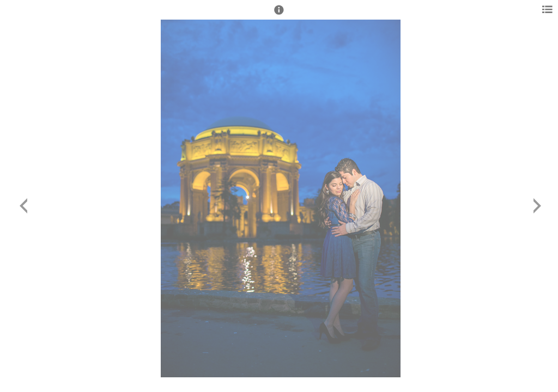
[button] (279, 15)
